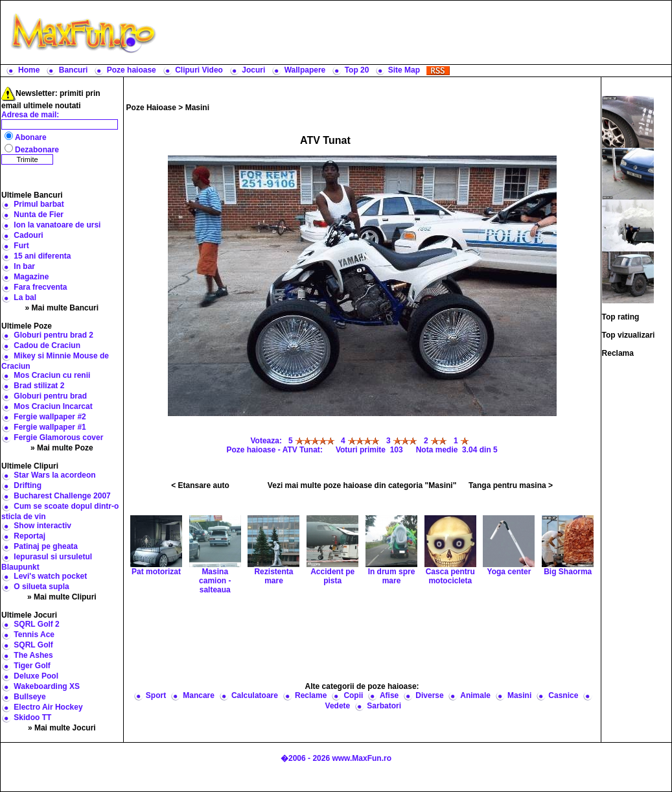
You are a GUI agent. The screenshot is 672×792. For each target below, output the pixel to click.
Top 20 (357, 70)
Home (29, 70)
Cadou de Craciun (47, 345)
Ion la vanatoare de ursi (57, 225)
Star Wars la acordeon (54, 475)
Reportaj (29, 536)
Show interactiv (42, 526)
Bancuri (74, 70)
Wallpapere (305, 70)
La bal (25, 297)
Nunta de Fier (39, 215)
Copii (353, 695)
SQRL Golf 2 (36, 624)
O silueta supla (41, 587)
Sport (156, 695)
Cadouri (28, 235)
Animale (475, 695)
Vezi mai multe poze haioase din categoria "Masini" (362, 485)
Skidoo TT (32, 717)
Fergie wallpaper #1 (50, 427)
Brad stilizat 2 (39, 386)
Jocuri (253, 70)
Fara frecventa (40, 287)
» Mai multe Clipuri (62, 597)
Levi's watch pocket (50, 576)
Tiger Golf (32, 666)
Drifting (28, 485)
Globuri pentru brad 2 (53, 335)
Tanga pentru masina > (511, 485)
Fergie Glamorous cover (58, 437)
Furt (21, 246)
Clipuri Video (199, 70)
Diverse (429, 695)
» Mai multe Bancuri (62, 308)
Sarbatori (384, 706)
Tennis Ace (34, 635)
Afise (389, 695)
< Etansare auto (200, 485)
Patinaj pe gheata (46, 546)
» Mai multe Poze (62, 448)
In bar (24, 266)
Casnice (563, 695)
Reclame (311, 695)
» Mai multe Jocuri (62, 728)
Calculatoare (255, 695)
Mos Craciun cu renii (52, 375)
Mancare (199, 695)
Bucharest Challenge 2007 (62, 496)
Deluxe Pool (36, 676)
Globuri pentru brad (50, 396)
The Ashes (33, 655)
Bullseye (29, 697)
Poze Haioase (151, 108)
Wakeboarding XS (47, 686)
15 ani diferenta (42, 256)
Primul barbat (39, 204)
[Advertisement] (417, 32)
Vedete (338, 706)
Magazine (31, 277)
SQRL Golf (33, 645)
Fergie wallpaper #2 (50, 417)
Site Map (404, 70)
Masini (197, 108)
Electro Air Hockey (48, 707)
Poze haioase (132, 70)
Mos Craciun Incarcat (53, 406)
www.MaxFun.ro (362, 758)
